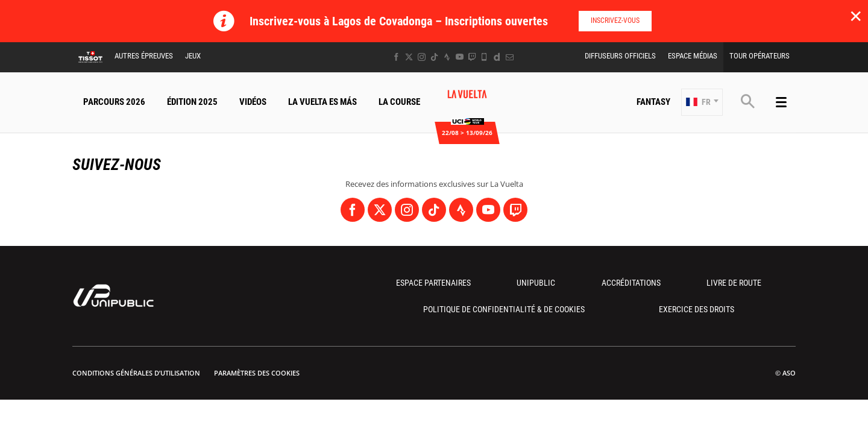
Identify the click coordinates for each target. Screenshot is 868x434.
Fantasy (653, 102)
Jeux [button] (193, 56)
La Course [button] (399, 102)
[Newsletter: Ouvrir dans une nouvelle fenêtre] (510, 57)
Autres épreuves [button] (144, 56)
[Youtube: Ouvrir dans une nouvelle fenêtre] (460, 57)
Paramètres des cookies (257, 373)
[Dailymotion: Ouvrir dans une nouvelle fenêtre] (497, 57)
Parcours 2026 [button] (114, 102)
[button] (702, 102)
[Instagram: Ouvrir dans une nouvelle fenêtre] (422, 57)
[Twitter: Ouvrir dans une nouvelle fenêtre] (409, 57)
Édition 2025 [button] (192, 102)
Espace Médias (693, 56)
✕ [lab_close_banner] (856, 16)
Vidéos (253, 102)
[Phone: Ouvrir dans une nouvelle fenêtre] (484, 57)
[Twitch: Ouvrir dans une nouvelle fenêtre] (472, 57)
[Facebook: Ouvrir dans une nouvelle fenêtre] (396, 57)
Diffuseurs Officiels (620, 56)
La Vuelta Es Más (322, 102)
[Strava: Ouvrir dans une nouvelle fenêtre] (447, 57)
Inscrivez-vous (615, 20)
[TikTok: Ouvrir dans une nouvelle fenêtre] (434, 57)
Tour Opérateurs (759, 56)
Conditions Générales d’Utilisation (136, 373)
